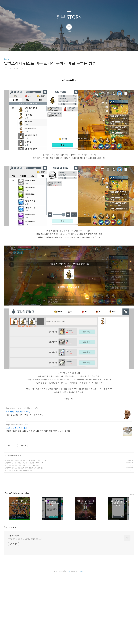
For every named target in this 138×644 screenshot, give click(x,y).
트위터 (75, 522)
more (132, 532)
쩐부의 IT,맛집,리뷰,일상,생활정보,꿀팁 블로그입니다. (26, 577)
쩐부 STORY (69, 17)
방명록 (65, 47)
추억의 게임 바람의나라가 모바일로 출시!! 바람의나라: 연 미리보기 (24, 498)
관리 (81, 47)
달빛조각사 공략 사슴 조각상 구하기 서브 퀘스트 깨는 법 (21, 503)
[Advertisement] (69, 419)
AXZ (68, 609)
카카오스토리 (69, 522)
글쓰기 (57, 47)
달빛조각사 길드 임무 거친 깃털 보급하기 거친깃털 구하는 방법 (23, 506)
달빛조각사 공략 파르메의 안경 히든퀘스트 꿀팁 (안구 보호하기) (23, 501)
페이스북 (64, 522)
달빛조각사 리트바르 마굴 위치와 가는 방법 (17, 509)
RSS (73, 47)
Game (7, 59)
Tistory (82, 609)
